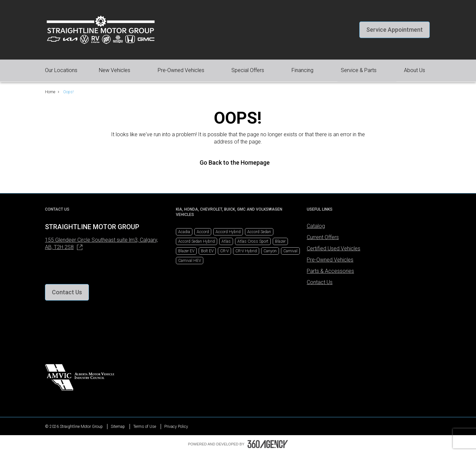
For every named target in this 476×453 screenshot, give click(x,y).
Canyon (270, 251)
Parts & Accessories (330, 271)
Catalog (316, 226)
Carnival (290, 251)
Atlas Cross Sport (253, 241)
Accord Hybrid (228, 232)
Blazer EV (186, 251)
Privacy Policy (176, 427)
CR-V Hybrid (246, 251)
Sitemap (118, 427)
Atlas (226, 241)
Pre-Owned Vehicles (330, 260)
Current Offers (323, 237)
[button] (395, 30)
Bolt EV (207, 251)
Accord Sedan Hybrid (197, 241)
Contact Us (320, 282)
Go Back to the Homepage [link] (238, 163)
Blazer (280, 241)
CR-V (224, 251)
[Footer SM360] (268, 444)
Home (50, 92)
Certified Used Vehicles (334, 248)
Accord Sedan (259, 232)
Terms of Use (145, 427)
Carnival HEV (190, 261)
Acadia (184, 232)
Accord (203, 232)
